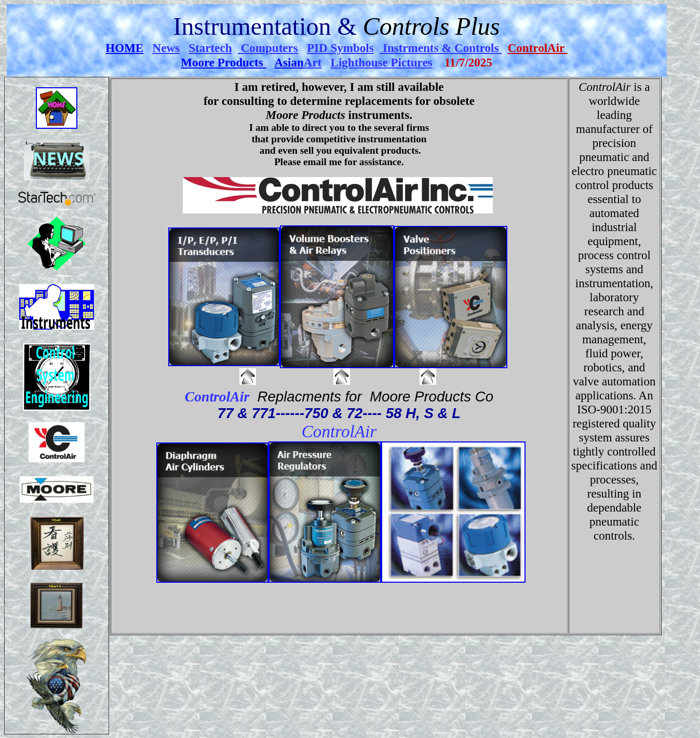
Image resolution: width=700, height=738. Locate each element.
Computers (268, 48)
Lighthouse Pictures (382, 62)
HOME (124, 48)
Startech (210, 48)
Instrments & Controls (442, 48)
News (166, 48)
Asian (289, 62)
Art (313, 62)
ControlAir (538, 48)
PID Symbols (340, 48)
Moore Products (223, 62)
